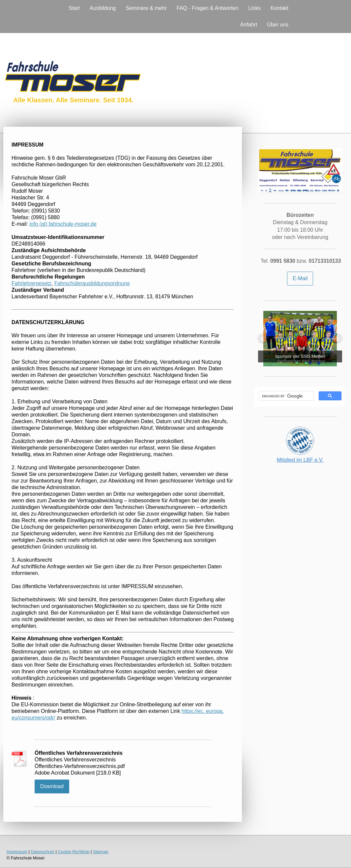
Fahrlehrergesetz (31, 283)
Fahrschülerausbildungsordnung (92, 283)
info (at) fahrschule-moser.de (63, 224)
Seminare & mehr (146, 8)
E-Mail (300, 278)
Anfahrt (249, 25)
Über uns (278, 25)
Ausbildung (103, 8)
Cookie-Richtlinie (73, 852)
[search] (286, 396)
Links (254, 8)
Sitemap (101, 852)
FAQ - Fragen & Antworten (208, 8)
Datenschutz (43, 852)
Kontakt (279, 8)
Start (74, 8)
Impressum (17, 852)
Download (52, 786)
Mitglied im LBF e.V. (300, 460)
